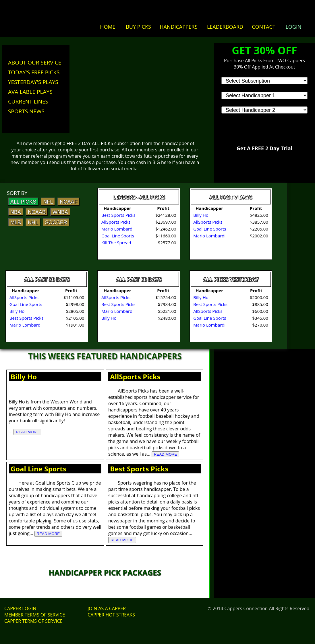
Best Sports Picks (139, 469)
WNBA (60, 212)
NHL (33, 223)
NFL (48, 202)
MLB (16, 223)
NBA (16, 212)
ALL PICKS (23, 202)
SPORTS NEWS (26, 111)
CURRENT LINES (28, 102)
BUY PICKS (138, 27)
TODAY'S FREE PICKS (34, 72)
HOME (108, 27)
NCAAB (37, 212)
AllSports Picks (135, 377)
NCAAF (68, 202)
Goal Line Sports (38, 469)
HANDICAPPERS (179, 27)
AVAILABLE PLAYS (30, 92)
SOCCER (56, 223)
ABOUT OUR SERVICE (35, 63)
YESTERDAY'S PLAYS (33, 82)
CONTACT (263, 27)
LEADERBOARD (225, 27)
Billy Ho (24, 377)
